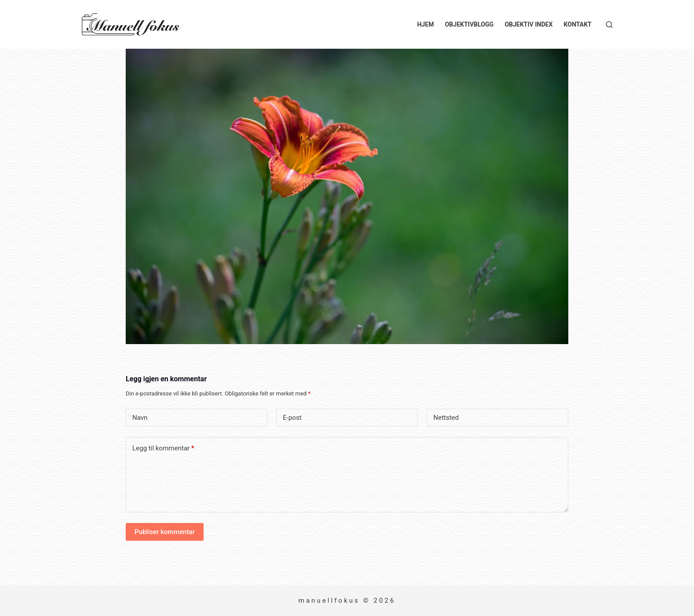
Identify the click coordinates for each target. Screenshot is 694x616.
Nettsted (446, 418)
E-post (292, 418)
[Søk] (609, 25)
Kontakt (578, 24)
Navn (140, 418)
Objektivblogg (469, 24)
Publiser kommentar (165, 532)
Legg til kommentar (163, 448)
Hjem (425, 24)
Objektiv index (528, 24)
